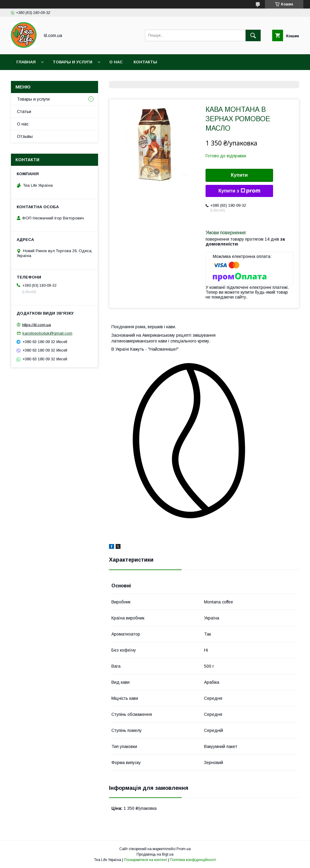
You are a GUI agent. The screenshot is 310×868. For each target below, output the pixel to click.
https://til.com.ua (36, 324)
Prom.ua (184, 849)
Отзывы (25, 136)
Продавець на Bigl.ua (155, 854)
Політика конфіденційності (193, 860)
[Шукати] (253, 35)
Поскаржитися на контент (145, 860)
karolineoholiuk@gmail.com (47, 333)
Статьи (24, 112)
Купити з (239, 191)
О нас (116, 62)
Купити (239, 175)
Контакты (145, 62)
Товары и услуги (73, 62)
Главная (26, 62)
